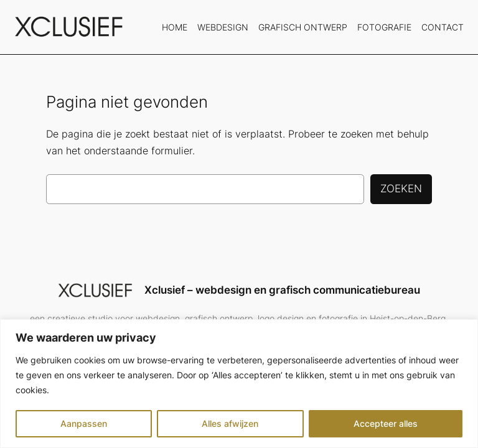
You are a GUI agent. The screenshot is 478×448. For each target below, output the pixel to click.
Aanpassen (84, 423)
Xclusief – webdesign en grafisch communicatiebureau (282, 290)
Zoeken (401, 189)
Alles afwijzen (230, 423)
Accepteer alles (386, 423)
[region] (239, 384)
